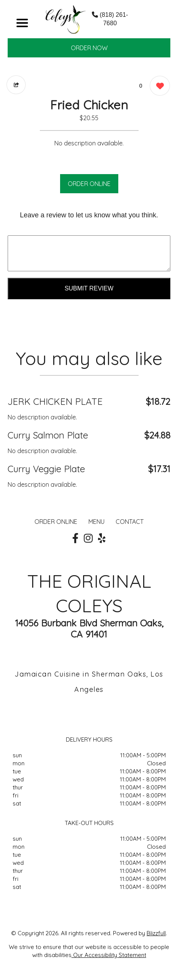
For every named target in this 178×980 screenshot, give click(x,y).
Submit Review (89, 288)
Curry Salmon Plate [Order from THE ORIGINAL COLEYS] (48, 435)
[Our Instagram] (88, 538)
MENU (96, 522)
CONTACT (130, 522)
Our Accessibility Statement (109, 955)
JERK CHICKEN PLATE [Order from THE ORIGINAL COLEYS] (55, 401)
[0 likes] (158, 87)
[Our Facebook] (75, 538)
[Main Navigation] (22, 23)
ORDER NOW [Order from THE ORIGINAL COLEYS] (89, 48)
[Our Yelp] (102, 538)
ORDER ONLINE (89, 184)
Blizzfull (156, 933)
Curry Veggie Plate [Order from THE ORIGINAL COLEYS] (46, 469)
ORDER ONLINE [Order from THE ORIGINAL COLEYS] (56, 522)
